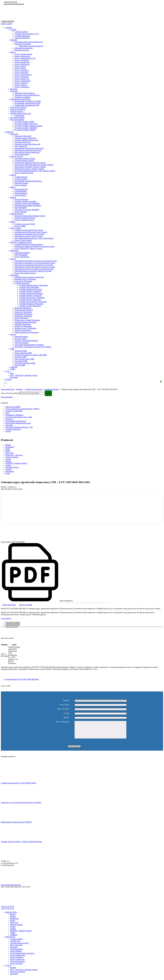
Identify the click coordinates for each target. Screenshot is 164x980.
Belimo (13, 187)
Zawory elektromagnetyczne (25, 58)
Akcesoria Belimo (21, 189)
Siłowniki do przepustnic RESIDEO (28, 206)
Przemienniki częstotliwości (20, 99)
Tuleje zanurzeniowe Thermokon (27, 332)
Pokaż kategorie (7, 397)
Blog (12, 373)
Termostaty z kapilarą (22, 97)
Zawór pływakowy (17, 961)
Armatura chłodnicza (18, 109)
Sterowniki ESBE (21, 361)
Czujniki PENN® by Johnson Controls (29, 244)
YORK (13, 369)
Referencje (14, 377)
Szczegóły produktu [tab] (13, 623)
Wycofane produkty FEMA (25, 122)
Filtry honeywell (16, 948)
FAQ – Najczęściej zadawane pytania (24, 375)
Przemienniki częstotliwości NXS (27, 105)
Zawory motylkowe (22, 71)
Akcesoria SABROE (13, 407)
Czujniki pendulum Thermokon (31, 289)
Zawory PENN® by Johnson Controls (28, 249)
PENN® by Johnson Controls (21, 242)
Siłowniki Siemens (21, 183)
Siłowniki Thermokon (23, 324)
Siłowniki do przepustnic (24, 48)
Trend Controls (16, 228)
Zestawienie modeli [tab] (13, 625)
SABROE (14, 367)
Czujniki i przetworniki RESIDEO (27, 204)
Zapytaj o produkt (26, 605)
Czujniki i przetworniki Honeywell (27, 144)
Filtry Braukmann (21, 255)
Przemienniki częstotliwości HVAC (28, 103)
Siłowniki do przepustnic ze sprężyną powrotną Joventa (35, 263)
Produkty (9, 28)
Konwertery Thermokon (23, 281)
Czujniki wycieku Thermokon (30, 306)
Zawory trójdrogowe (22, 87)
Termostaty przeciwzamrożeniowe (27, 95)
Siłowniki (14, 40)
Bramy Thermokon (22, 318)
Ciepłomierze (19, 116)
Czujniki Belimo (21, 191)
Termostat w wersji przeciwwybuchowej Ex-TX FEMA (21, 806)
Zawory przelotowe (22, 77)
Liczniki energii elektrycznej (20, 113)
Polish (8, 386)
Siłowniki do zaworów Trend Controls (29, 236)
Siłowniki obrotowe (22, 50)
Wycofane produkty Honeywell (26, 124)
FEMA (13, 222)
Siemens (13, 175)
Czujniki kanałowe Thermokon (30, 296)
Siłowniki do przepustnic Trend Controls (29, 234)
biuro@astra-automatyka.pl (14, 4)
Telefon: (66, 717)
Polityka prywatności (18, 975)
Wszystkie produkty (17, 118)
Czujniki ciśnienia (21, 32)
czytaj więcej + (6, 618)
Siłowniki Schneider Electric (25, 218)
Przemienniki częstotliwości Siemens (28, 181)
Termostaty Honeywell (23, 136)
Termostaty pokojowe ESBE (25, 363)
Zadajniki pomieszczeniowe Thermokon (29, 277)
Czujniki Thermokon (22, 283)
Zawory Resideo (21, 212)
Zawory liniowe (20, 68)
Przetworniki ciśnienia (18, 107)
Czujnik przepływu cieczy (20, 946)
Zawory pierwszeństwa (23, 75)
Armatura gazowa (17, 111)
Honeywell (14, 134)
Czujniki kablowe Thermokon (30, 300)
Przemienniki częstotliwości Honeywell (29, 148)
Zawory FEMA (20, 226)
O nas (8, 371)
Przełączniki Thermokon (24, 314)
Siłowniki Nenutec (21, 336)
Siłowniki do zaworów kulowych (31, 46)
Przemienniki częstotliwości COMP (28, 101)
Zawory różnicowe (21, 83)
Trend (8, 473)
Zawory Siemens (21, 185)
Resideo (13, 197)
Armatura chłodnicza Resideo (25, 201)
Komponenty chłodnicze (14, 415)
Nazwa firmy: (64, 705)
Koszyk (83, 383)
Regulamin (14, 977)
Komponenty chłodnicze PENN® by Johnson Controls (35, 246)
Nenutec (13, 334)
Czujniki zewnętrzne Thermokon (31, 294)
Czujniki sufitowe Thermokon (30, 291)
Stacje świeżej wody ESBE (24, 359)
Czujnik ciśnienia (16, 942)
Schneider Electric (17, 214)
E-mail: (67, 713)
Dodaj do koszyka (9, 605)
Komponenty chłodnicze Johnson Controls (30, 163)
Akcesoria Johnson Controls (25, 159)
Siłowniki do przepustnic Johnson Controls (30, 167)
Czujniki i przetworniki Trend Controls (29, 230)
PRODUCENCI (11, 916)
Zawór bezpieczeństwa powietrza (22, 957)
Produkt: (66, 700)
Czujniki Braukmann (22, 253)
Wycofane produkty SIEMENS (26, 128)
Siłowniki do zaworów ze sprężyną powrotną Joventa (34, 269)
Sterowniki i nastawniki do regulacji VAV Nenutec (33, 347)
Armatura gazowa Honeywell (25, 138)
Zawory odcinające (22, 73)
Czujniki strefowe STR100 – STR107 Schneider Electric (22, 845)
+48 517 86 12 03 (7, 912)
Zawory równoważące (23, 81)
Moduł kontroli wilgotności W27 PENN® (16, 825)
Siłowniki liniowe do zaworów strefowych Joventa (33, 271)
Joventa (13, 259)
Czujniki (13, 30)
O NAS (8, 969)
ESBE (12, 349)
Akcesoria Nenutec (22, 343)
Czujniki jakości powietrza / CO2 (27, 34)
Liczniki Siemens (21, 179)
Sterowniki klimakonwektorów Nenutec (29, 345)
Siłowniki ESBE (21, 357)
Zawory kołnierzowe (22, 64)
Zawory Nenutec (21, 339)
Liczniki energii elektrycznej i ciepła (19, 417)
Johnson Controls (16, 156)
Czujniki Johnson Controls (24, 161)
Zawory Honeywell (22, 154)
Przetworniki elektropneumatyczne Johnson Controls (34, 165)
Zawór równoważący (18, 965)
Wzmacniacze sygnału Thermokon (27, 320)
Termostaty (14, 91)
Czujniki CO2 (15, 944)
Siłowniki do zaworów (23, 44)
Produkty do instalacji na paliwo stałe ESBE (31, 355)
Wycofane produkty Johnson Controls (28, 126)
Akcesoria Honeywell (22, 142)
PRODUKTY (10, 940)
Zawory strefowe (21, 85)
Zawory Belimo (20, 195)
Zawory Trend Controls (23, 240)
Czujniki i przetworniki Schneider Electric (30, 216)
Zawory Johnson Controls (24, 173)
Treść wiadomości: (63, 722)
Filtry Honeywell (21, 146)
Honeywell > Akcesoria (14, 455)
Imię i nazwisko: (63, 709)
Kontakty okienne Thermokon (26, 322)
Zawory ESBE (20, 365)
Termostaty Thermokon (23, 312)
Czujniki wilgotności (22, 38)
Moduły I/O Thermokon (23, 326)
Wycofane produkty (17, 120)
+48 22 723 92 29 (10, 2)
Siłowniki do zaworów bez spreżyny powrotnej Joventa (35, 267)
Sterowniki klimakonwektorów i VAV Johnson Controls (35, 171)
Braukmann (14, 251)
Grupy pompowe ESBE (23, 353)
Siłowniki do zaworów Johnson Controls (29, 169)
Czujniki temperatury (22, 36)
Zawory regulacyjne (22, 79)
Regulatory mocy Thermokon (25, 279)
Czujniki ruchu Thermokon (29, 287)
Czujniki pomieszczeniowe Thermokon (33, 285)
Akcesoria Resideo (21, 199)
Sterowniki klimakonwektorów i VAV (19, 427)
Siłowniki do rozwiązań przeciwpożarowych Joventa (34, 265)
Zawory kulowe (20, 66)
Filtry (8, 413)
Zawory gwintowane (22, 62)
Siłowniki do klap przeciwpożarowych (29, 42)
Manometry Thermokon (23, 316)
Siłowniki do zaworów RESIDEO (27, 210)
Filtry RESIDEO (21, 208)
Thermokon (14, 275)
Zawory (13, 52)
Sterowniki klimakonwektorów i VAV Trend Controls (34, 238)
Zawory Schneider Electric (24, 220)
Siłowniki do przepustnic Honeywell (28, 150)
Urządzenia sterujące (13, 429)
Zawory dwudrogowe (22, 56)
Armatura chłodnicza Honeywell (26, 140)
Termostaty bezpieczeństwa (25, 93)
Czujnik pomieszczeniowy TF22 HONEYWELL (19, 786)
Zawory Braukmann (22, 257)
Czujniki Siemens (21, 177)
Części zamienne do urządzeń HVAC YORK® (22, 409)
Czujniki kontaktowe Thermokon (31, 304)
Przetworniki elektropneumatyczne (18, 423)
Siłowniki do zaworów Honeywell (27, 152)
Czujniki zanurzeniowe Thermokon (32, 298)
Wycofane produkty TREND (25, 130)
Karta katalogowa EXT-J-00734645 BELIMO (22, 679)
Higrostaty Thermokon (23, 308)
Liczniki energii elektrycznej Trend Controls (31, 232)
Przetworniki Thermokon (24, 310)
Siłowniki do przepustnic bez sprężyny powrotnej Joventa (36, 261)
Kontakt (8, 379)
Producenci (10, 132)
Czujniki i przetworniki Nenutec (26, 341)
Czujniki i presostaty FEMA (25, 224)
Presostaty (14, 89)
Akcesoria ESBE (21, 351)
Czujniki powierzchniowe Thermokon (33, 302)
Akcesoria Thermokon (23, 330)
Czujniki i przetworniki (14, 411)
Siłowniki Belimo (21, 193)
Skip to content (6, 24)
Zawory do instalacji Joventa (25, 273)
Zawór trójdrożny (16, 967)
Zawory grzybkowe (22, 60)
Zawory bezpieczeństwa (23, 54)
